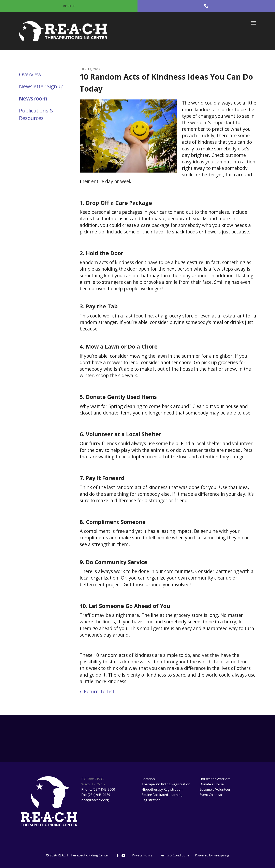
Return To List (99, 691)
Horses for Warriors (215, 779)
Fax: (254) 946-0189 (96, 795)
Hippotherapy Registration (162, 789)
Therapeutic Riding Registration (166, 784)
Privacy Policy (142, 855)
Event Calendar (211, 795)
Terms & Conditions (174, 855)
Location (148, 779)
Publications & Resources (36, 114)
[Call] (206, 6)
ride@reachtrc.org (95, 800)
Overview (30, 74)
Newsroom (33, 98)
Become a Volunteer (215, 789)
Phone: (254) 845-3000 (98, 789)
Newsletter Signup (41, 86)
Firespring (221, 855)
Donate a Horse (212, 784)
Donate (69, 6)
